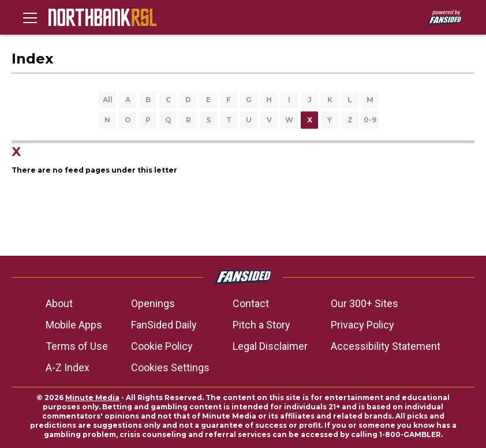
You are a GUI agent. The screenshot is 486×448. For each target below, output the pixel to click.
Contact (251, 303)
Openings (153, 303)
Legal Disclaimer (270, 346)
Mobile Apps (74, 325)
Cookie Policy (162, 346)
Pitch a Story (261, 325)
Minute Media (92, 397)
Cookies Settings (170, 367)
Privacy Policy (362, 325)
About (59, 303)
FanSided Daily (164, 325)
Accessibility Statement (386, 346)
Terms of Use (77, 346)
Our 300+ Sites (364, 303)
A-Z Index (68, 367)
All (108, 100)
